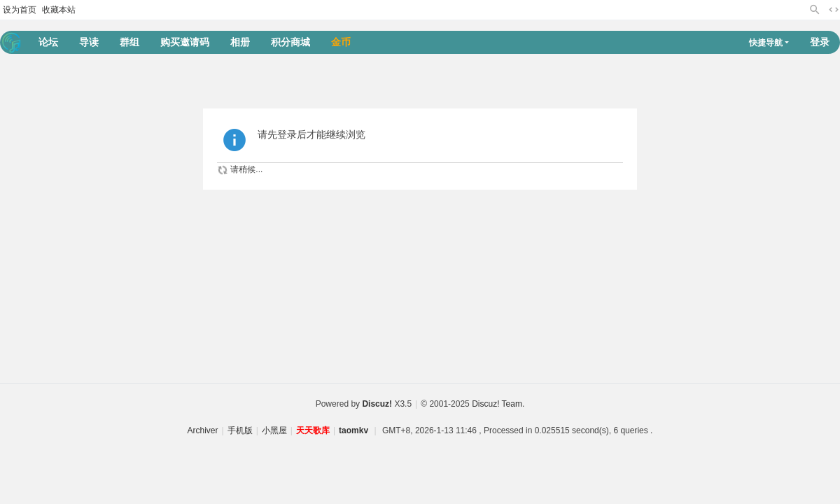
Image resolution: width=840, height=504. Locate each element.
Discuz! (377, 404)
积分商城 (290, 42)
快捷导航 (766, 43)
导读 (89, 42)
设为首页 (20, 10)
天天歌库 (313, 430)
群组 (129, 42)
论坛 (48, 42)
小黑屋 (274, 430)
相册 (240, 42)
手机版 (240, 430)
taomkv (353, 430)
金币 (341, 42)
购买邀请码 (185, 42)
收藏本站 (59, 10)
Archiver (203, 430)
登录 (820, 42)
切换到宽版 (834, 10)
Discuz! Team (497, 404)
